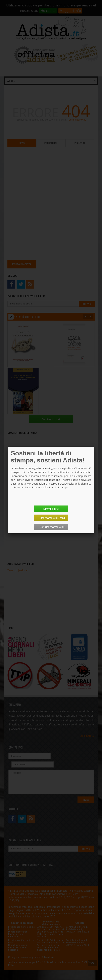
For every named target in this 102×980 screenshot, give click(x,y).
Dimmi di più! (51, 509)
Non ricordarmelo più (52, 527)
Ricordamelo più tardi (53, 518)
